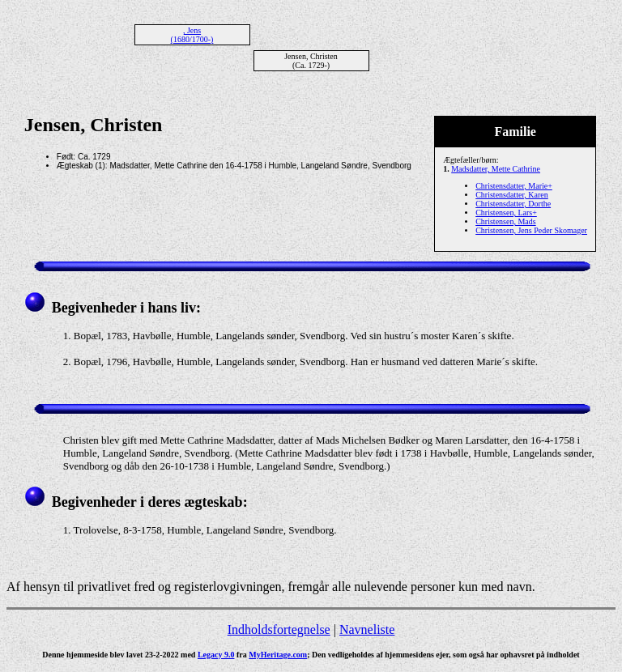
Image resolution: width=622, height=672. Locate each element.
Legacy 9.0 (216, 655)
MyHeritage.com (278, 655)
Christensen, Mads (505, 221)
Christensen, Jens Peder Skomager (531, 230)
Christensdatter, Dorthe (513, 204)
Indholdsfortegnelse (279, 629)
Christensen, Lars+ (506, 213)
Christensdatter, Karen (512, 195)
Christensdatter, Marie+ (514, 186)
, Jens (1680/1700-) (192, 35)
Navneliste (367, 629)
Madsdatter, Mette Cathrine (496, 169)
